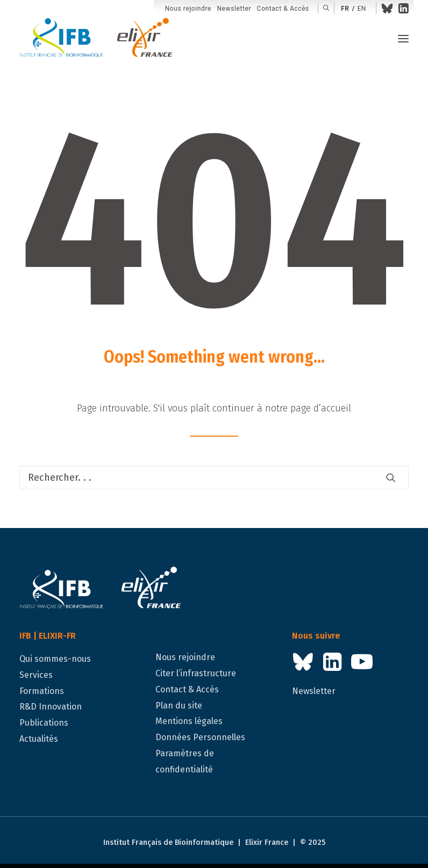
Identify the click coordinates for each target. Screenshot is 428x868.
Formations (42, 691)
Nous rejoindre (188, 9)
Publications (44, 723)
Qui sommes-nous (55, 659)
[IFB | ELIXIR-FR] (100, 39)
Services (36, 675)
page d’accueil (321, 408)
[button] (326, 8)
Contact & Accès (283, 9)
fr (345, 9)
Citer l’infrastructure (196, 673)
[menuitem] (188, 9)
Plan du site (179, 706)
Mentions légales (189, 721)
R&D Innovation (51, 707)
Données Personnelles (200, 737)
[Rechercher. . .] (214, 478)
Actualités (39, 739)
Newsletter (234, 9)
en (362, 9)
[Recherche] (214, 478)
